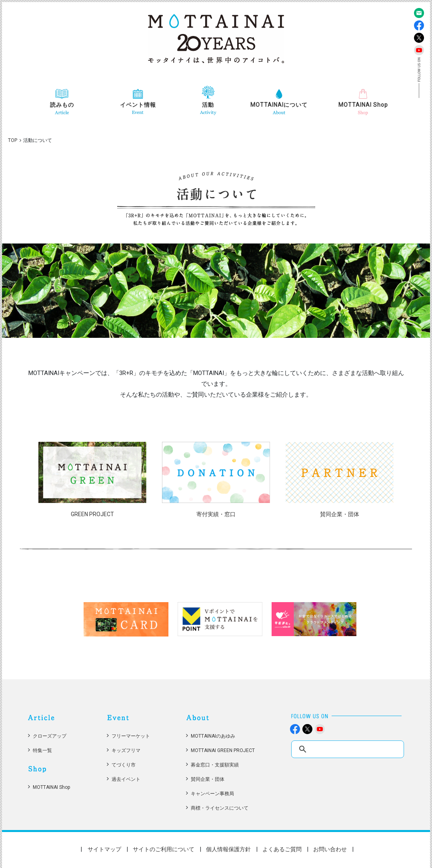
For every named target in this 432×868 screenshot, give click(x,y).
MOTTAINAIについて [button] (279, 105)
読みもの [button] (62, 105)
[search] (348, 750)
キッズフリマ (126, 750)
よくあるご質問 (282, 849)
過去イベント (126, 779)
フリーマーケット (131, 736)
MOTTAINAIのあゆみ (213, 736)
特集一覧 (42, 750)
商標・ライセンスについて (220, 808)
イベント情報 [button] (138, 105)
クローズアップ (50, 736)
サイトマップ (104, 849)
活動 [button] (208, 105)
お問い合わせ (330, 849)
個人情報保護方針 (228, 849)
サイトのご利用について (164, 849)
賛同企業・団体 (208, 779)
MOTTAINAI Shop (363, 105)
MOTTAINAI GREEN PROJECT (223, 750)
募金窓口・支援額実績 (215, 765)
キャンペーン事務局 (212, 794)
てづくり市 (124, 765)
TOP (13, 140)
